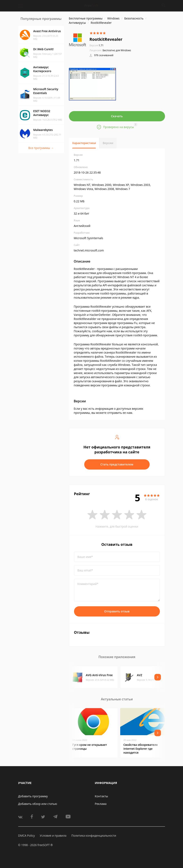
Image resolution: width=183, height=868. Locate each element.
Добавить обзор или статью (38, 804)
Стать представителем (117, 464)
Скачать (117, 116)
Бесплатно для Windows (117, 50)
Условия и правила (53, 836)
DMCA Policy (27, 836)
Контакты (102, 796)
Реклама (101, 804)
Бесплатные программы (86, 18)
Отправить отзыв (117, 611)
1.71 (97, 45)
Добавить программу (33, 796)
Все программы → (41, 148)
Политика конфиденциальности (94, 836)
